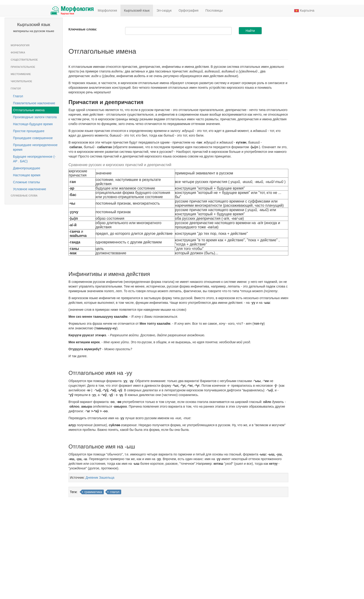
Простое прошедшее (29, 131)
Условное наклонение (29, 189)
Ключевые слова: (83, 29)
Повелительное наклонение (34, 103)
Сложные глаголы (26, 182)
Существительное (24, 60)
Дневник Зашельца (100, 478)
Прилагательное (23, 67)
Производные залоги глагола (35, 117)
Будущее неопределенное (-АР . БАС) (34, 159)
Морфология (107, 10)
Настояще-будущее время (33, 124)
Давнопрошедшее (27, 168)
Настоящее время (27, 175)
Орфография (188, 10)
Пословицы (214, 10)
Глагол (16, 88)
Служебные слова (24, 196)
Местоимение (21, 74)
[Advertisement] (310, 90)
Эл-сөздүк (164, 10)
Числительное (21, 81)
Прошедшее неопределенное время (35, 147)
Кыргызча (304, 11)
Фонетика (18, 52)
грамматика (93, 492)
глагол (115, 492)
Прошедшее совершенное (33, 138)
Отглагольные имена (29, 110)
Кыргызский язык (137, 10)
